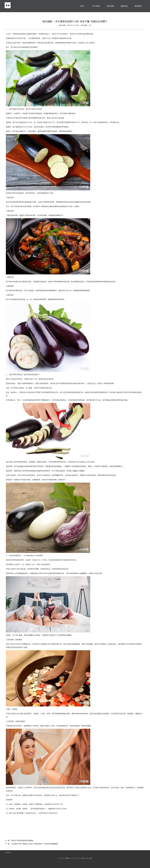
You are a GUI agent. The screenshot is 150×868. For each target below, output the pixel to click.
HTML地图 (88, 858)
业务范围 (110, 6)
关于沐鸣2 (96, 6)
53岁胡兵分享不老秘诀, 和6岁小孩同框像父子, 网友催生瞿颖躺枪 (35, 844)
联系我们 (138, 6)
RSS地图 (81, 858)
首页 (82, 6)
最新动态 (124, 6)
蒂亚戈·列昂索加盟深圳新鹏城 (22, 841)
